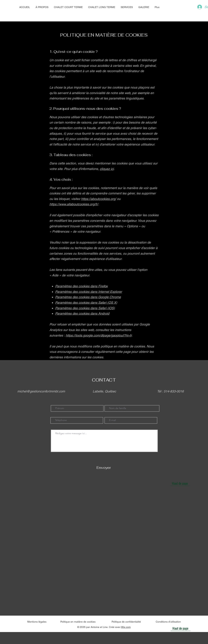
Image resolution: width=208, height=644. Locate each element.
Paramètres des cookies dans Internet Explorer (89, 292)
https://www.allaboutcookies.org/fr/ (74, 204)
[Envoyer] (104, 468)
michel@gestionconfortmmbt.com (41, 391)
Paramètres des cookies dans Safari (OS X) (86, 303)
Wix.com (126, 627)
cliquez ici (107, 169)
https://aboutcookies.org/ (99, 199)
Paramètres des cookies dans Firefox (81, 286)
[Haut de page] (180, 483)
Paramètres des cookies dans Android (82, 313)
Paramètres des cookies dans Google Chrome (88, 297)
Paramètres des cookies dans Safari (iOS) (85, 308)
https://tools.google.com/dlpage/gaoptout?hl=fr (99, 335)
